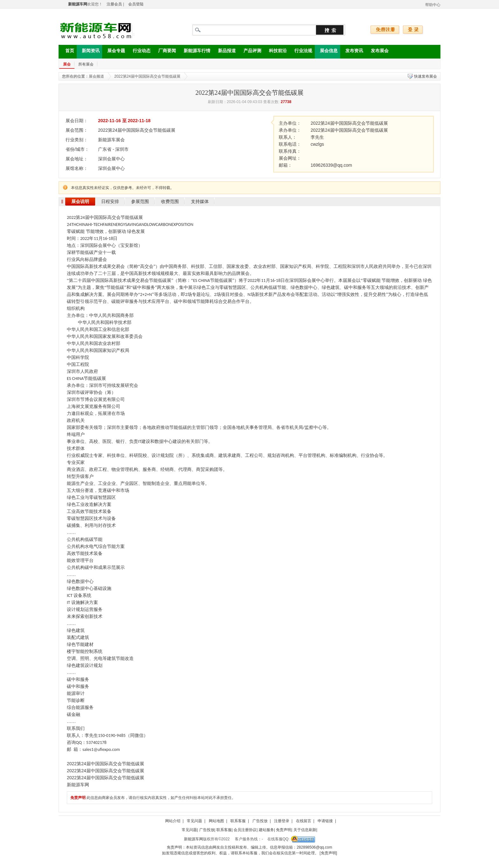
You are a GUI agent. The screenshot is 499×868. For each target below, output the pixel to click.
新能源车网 (193, 839)
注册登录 (282, 821)
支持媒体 (200, 202)
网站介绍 (173, 821)
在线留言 (304, 821)
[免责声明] (328, 853)
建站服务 (266, 830)
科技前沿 (275, 52)
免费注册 (385, 30)
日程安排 (110, 202)
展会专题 (114, 52)
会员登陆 (136, 4)
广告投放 (260, 821)
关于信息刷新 (305, 830)
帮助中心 (433, 5)
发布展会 (377, 52)
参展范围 (140, 202)
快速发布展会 (425, 76)
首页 (67, 52)
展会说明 (80, 202)
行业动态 (139, 52)
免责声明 (284, 830)
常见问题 (194, 821)
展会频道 (96, 76)
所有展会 (86, 64)
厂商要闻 (165, 52)
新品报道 (224, 52)
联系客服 (238, 821)
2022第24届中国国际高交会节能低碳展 (147, 76)
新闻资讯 (88, 52)
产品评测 (250, 52)
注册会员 (114, 4)
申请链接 (325, 821)
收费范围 (170, 202)
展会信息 (326, 52)
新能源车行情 (194, 52)
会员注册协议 (245, 830)
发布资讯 (352, 52)
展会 (67, 64)
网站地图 (216, 821)
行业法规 (301, 52)
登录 (413, 30)
